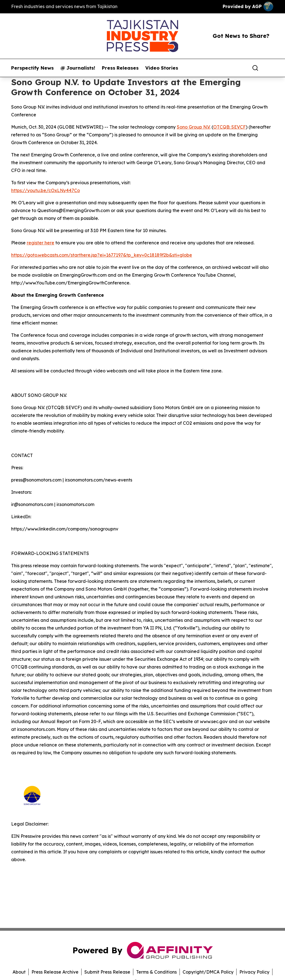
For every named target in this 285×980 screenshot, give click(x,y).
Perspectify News (32, 68)
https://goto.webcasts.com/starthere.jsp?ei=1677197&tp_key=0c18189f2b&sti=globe (102, 255)
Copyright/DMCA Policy (208, 972)
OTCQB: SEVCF (229, 127)
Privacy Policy (254, 972)
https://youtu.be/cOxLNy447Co (46, 190)
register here (40, 243)
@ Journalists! (78, 68)
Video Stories (162, 68)
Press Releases (120, 68)
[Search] (255, 68)
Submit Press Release (107, 972)
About (19, 972)
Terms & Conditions (156, 972)
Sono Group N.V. (194, 127)
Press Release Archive (55, 972)
